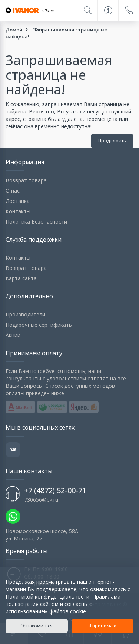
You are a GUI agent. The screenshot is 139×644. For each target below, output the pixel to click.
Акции (13, 335)
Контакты (18, 211)
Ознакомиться (37, 626)
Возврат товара (26, 180)
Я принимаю (102, 626)
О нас (13, 191)
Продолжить (112, 141)
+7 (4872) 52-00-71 (55, 490)
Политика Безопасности (36, 222)
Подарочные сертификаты (39, 325)
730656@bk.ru (41, 500)
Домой (14, 30)
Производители (25, 314)
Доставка (18, 201)
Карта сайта (21, 278)
